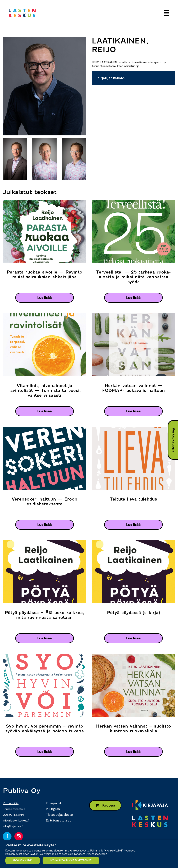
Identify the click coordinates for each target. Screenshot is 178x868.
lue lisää (45, 298)
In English (53, 809)
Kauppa (105, 805)
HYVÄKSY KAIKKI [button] (23, 860)
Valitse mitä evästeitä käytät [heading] (31, 845)
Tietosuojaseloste (59, 815)
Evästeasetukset (58, 820)
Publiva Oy (11, 803)
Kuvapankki (54, 803)
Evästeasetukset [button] (96, 854)
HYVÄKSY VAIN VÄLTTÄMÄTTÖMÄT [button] (71, 860)
